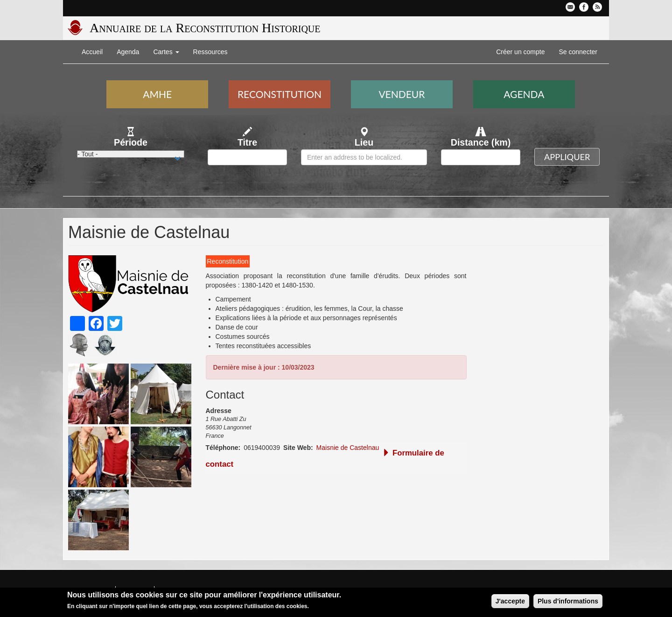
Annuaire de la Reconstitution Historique (205, 28)
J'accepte (510, 602)
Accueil (92, 52)
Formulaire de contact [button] (325, 459)
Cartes (166, 52)
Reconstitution (280, 94)
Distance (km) (481, 142)
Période (131, 142)
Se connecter (578, 52)
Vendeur (402, 94)
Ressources (210, 52)
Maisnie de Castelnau (348, 448)
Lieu (364, 142)
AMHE (157, 94)
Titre (247, 142)
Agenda (128, 52)
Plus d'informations (568, 602)
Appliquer (567, 157)
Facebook (584, 7)
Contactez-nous (570, 7)
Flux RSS (597, 7)
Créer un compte (520, 52)
